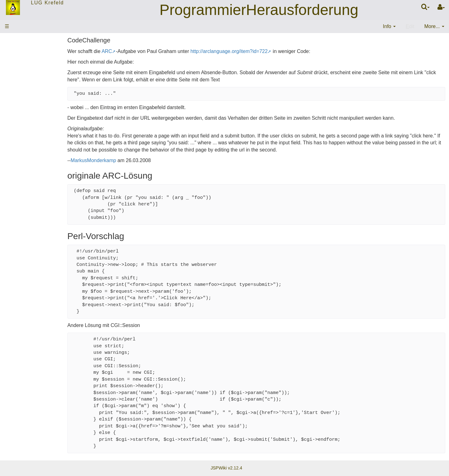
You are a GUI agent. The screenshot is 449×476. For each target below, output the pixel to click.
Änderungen (19, 150)
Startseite (18, 59)
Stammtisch (20, 84)
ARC (141, 51)
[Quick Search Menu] (425, 7)
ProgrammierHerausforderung (259, 10)
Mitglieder (18, 96)
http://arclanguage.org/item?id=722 (263, 51)
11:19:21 (61, 173)
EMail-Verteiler (23, 108)
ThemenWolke (23, 71)
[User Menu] (441, 7)
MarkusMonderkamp (127, 160)
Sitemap (16, 133)
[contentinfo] (389, 27)
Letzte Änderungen (28, 121)
